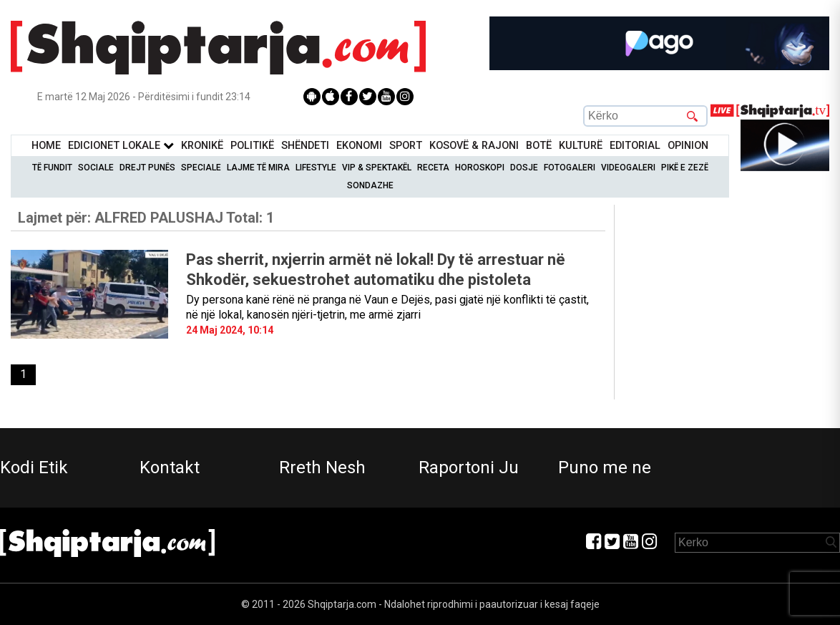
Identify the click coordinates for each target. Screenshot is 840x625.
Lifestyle (316, 168)
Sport (406, 146)
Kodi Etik (34, 467)
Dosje (524, 168)
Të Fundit (52, 168)
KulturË (581, 146)
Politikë (252, 146)
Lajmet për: (146, 218)
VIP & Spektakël (377, 168)
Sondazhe (370, 185)
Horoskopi (480, 168)
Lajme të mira (258, 168)
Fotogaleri (570, 168)
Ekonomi (359, 146)
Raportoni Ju (469, 467)
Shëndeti (305, 146)
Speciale (201, 168)
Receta (433, 168)
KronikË (202, 146)
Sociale (96, 168)
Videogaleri (628, 168)
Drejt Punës (147, 168)
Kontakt (170, 467)
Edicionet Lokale (121, 146)
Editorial (635, 146)
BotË (539, 146)
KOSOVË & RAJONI (474, 146)
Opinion (688, 146)
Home (46, 146)
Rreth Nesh (322, 467)
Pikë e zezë (685, 168)
